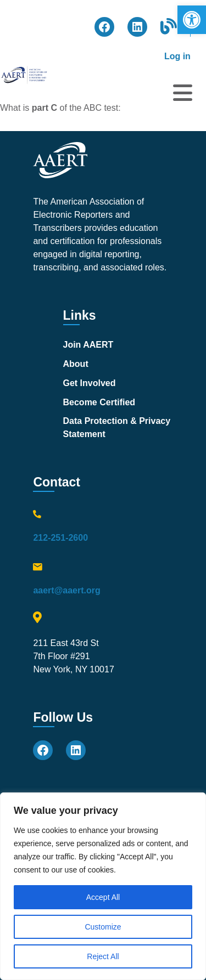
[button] (192, 20)
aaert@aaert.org (66, 590)
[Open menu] (183, 93)
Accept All (103, 897)
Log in (177, 56)
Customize (103, 927)
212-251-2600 (60, 538)
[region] (103, 886)
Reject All (103, 956)
